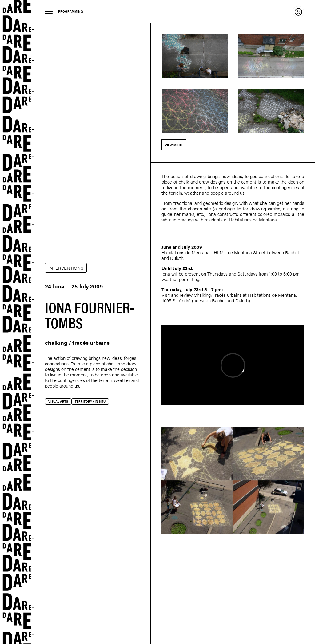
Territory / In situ (90, 401)
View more (174, 145)
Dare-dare (17, 322)
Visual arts (58, 401)
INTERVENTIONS (66, 268)
